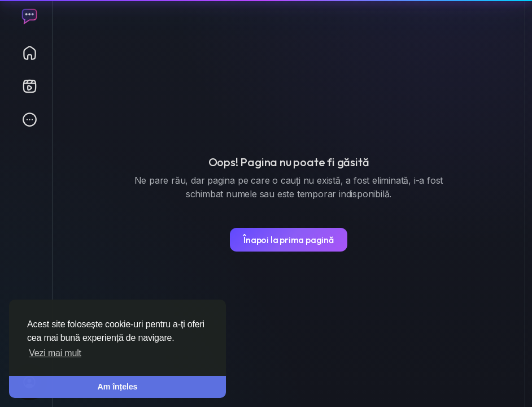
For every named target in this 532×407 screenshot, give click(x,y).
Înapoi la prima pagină (289, 240)
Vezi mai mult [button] (55, 353)
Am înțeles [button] (118, 387)
